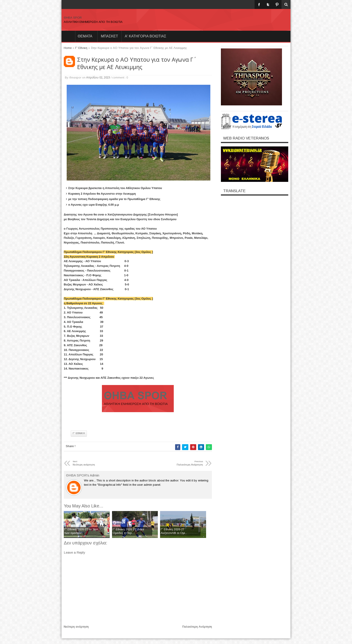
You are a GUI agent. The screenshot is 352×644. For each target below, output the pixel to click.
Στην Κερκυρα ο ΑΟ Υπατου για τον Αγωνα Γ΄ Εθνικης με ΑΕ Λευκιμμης (135, 63)
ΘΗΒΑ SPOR (73, 18)
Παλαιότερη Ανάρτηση (197, 627)
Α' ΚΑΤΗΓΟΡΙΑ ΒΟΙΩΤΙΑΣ (146, 36)
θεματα (85, 36)
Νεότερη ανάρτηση (76, 627)
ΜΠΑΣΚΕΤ (109, 36)
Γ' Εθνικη (79, 433)
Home (68, 36)
